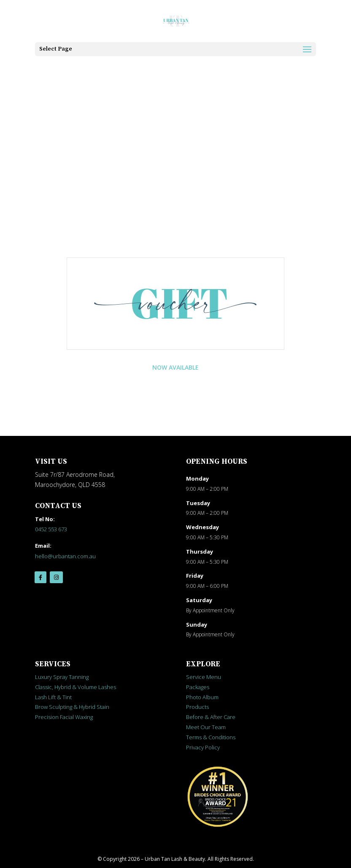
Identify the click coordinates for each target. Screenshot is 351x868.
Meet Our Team (206, 727)
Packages (198, 687)
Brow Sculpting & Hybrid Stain (72, 707)
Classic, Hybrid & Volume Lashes (76, 687)
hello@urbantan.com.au (65, 556)
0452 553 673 (51, 529)
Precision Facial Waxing (64, 717)
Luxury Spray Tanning (62, 677)
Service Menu (204, 677)
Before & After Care (211, 717)
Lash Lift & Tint (53, 697)
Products (197, 707)
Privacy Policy (203, 747)
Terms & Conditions (211, 737)
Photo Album (202, 697)
